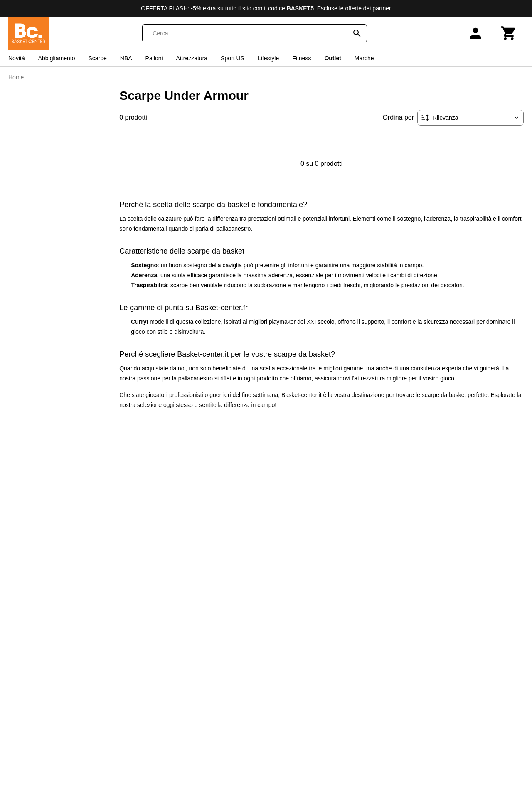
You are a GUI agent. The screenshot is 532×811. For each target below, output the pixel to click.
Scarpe (97, 58)
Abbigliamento (57, 58)
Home (16, 77)
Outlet (332, 58)
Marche (364, 58)
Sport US (233, 58)
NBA (126, 58)
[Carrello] (509, 33)
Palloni (154, 58)
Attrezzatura (192, 58)
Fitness (302, 58)
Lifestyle (268, 58)
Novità (17, 58)
